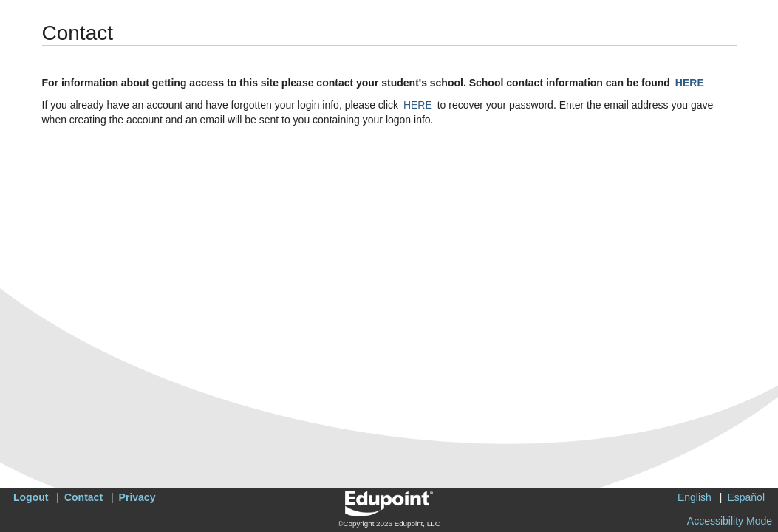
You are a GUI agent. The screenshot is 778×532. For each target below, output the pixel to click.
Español (746, 497)
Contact (83, 497)
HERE (690, 83)
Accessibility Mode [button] (730, 521)
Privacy (137, 497)
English (695, 497)
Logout (31, 497)
